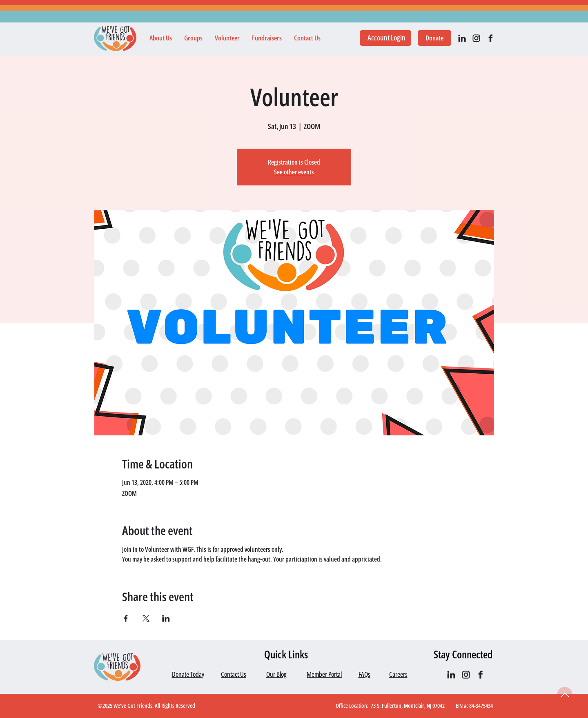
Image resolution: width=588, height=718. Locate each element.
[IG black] (476, 38)
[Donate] (434, 38)
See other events (294, 172)
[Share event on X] (146, 618)
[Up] (565, 695)
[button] (161, 38)
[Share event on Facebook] (126, 618)
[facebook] (491, 38)
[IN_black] (462, 38)
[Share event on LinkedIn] (166, 618)
